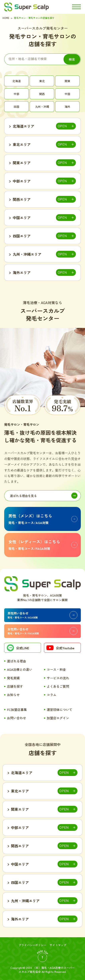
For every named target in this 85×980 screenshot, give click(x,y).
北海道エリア (23, 126)
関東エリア (22, 163)
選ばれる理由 (17, 661)
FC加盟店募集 (17, 710)
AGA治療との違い (20, 669)
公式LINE (18, 648)
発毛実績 (13, 678)
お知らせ (13, 695)
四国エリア (22, 236)
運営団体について (60, 710)
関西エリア (22, 199)
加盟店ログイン (58, 718)
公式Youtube (60, 648)
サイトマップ (58, 945)
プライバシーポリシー (32, 945)
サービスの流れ (58, 678)
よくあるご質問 (58, 686)
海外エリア (22, 272)
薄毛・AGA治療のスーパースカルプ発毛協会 (47, 970)
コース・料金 (56, 669)
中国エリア (22, 218)
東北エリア (22, 144)
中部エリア (22, 181)
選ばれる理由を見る (23, 496)
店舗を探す (15, 686)
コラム (52, 695)
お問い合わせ (17, 718)
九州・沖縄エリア (27, 254)
